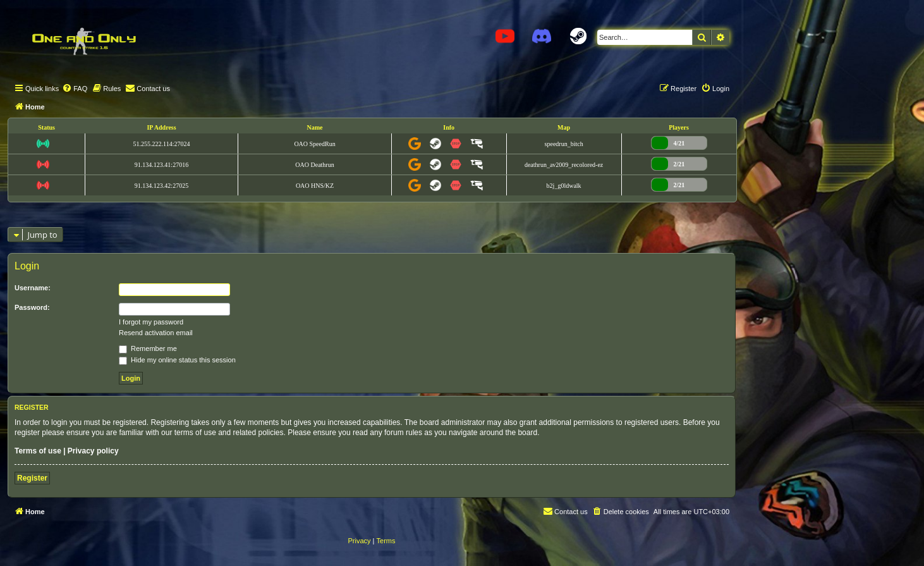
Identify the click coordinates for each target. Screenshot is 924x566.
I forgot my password (151, 322)
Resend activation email (156, 333)
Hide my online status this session (177, 360)
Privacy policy (93, 451)
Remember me (148, 348)
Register (32, 478)
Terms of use (38, 451)
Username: (33, 288)
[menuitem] (75, 89)
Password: (32, 307)
